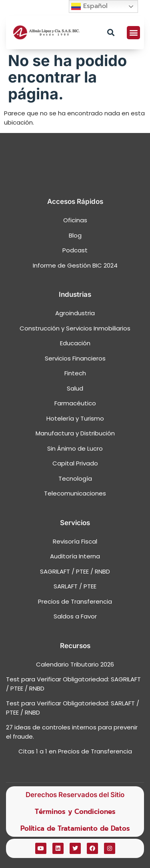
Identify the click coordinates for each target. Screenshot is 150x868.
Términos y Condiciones (75, 812)
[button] (111, 33)
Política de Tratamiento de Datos (75, 828)
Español (89, 6)
